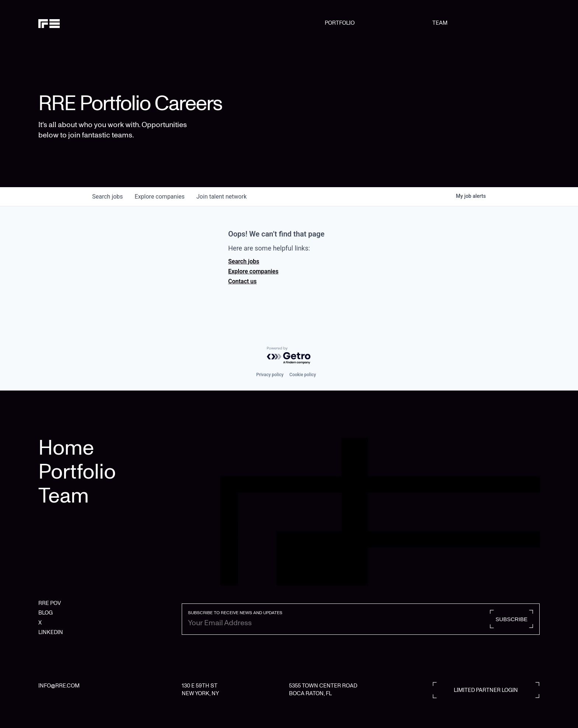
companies (159, 197)
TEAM (440, 23)
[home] (74, 23)
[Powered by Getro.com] (289, 356)
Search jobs (244, 261)
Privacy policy (270, 375)
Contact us (242, 281)
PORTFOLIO (340, 23)
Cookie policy (303, 375)
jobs (107, 197)
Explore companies (253, 271)
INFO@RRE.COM (59, 686)
